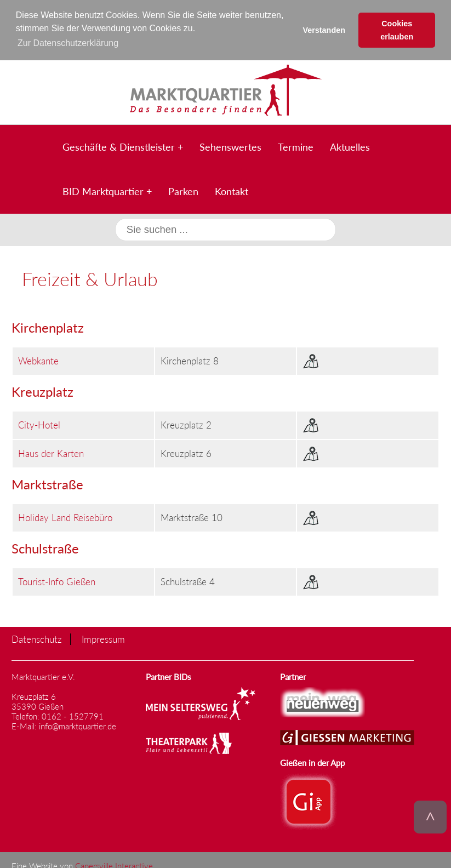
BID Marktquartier (103, 191)
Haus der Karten (51, 452)
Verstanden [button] (324, 30)
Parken (183, 191)
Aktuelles (350, 146)
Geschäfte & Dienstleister (119, 146)
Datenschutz (37, 638)
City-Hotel (39, 424)
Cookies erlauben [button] (397, 30)
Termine (296, 146)
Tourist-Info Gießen (57, 581)
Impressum (103, 638)
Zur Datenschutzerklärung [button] (68, 43)
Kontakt (232, 191)
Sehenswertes (230, 146)
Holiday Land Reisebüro (65, 516)
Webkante (38, 360)
